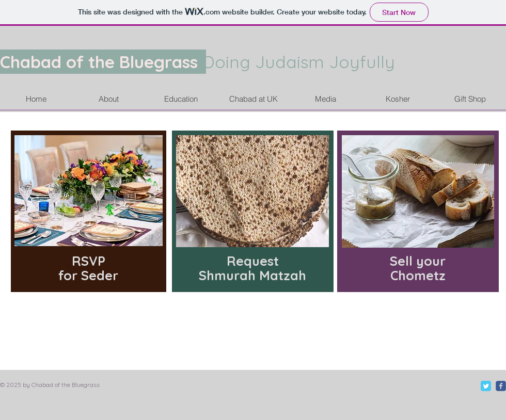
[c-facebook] (501, 386)
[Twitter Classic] (486, 386)
